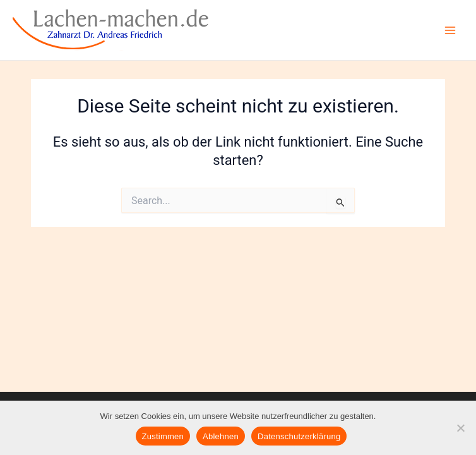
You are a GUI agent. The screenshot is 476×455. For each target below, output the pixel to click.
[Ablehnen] (460, 428)
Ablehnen (221, 436)
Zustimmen (163, 436)
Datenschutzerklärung (299, 436)
